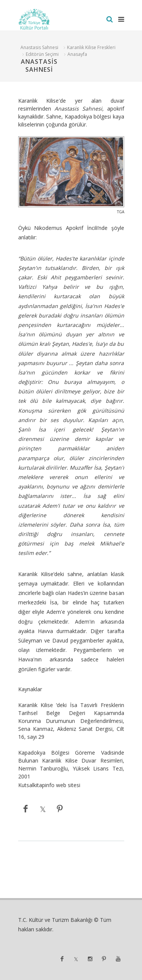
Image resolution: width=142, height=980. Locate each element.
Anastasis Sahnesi (39, 47)
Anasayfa (77, 54)
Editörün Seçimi (42, 54)
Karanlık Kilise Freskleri (91, 47)
